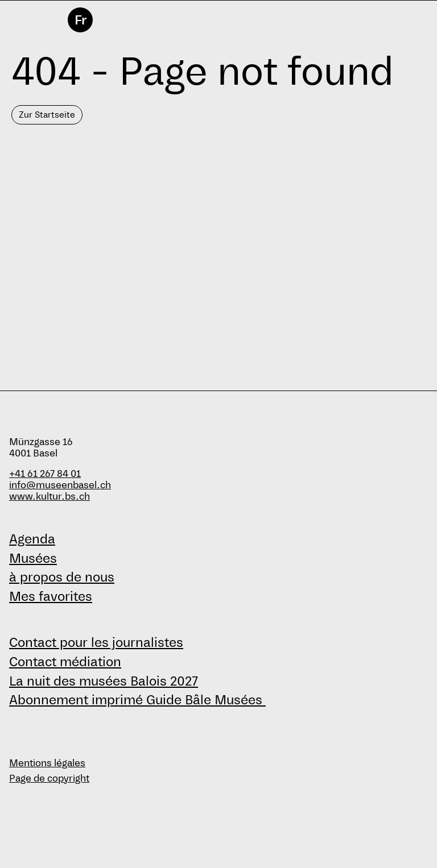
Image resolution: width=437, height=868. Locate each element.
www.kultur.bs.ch (50, 497)
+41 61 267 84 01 (45, 474)
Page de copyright (49, 778)
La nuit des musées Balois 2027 (104, 681)
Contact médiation (65, 662)
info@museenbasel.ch (60, 485)
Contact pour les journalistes (96, 642)
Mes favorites (51, 596)
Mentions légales (47, 763)
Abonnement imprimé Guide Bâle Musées (137, 700)
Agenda (32, 539)
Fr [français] (81, 20)
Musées (33, 558)
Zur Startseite (47, 115)
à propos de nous (62, 577)
